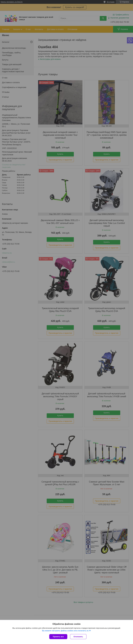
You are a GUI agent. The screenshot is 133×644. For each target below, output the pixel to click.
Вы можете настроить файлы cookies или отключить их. (66, 631)
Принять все (58, 637)
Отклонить (78, 637)
